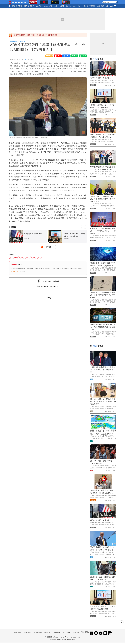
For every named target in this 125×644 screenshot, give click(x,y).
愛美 (51, 6)
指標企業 (85, 6)
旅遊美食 (69, 6)
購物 (103, 6)
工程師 (16, 257)
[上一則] (81, 227)
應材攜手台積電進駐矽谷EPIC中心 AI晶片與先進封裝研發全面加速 (103, 327)
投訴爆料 (67, 632)
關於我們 (18, 632)
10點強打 (113, 6)
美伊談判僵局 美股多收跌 (101, 78)
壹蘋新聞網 (13, 41)
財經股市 (19, 6)
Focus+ (45, 6)
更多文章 (23, 272)
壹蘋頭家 (92, 6)
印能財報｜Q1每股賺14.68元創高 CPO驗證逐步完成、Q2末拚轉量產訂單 (103, 231)
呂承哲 (26, 59)
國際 (13, 6)
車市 (75, 6)
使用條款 (57, 632)
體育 (25, 6)
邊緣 (34, 257)
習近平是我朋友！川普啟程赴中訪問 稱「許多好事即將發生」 (37, 35)
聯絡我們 (27, 632)
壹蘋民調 (31, 6)
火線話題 (39, 6)
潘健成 (28, 257)
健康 (98, 6)
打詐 (79, 6)
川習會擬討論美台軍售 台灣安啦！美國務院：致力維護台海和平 (103, 370)
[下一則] (85, 227)
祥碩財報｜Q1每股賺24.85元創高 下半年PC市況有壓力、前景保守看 (103, 295)
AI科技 (56, 6)
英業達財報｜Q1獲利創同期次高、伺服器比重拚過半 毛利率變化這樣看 (103, 199)
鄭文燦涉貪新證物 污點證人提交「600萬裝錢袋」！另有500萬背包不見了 (103, 402)
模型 (39, 257)
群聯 (22, 257)
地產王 (62, 6)
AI (10, 257)
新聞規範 (47, 632)
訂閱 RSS (15, 272)
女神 (107, 6)
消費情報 (76, 632)
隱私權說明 (37, 632)
